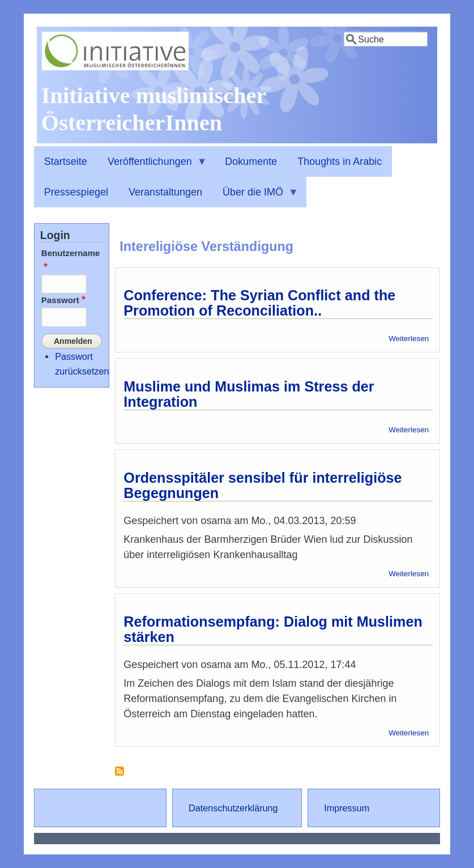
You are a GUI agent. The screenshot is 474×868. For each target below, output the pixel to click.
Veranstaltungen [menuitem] (165, 192)
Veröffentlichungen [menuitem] (152, 167)
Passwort (60, 300)
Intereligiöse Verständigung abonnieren (119, 775)
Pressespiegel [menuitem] (76, 192)
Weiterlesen (409, 339)
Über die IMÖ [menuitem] (255, 197)
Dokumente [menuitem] (251, 161)
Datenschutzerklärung (233, 808)
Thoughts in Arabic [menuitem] (340, 161)
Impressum (347, 808)
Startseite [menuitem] (66, 161)
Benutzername (71, 253)
